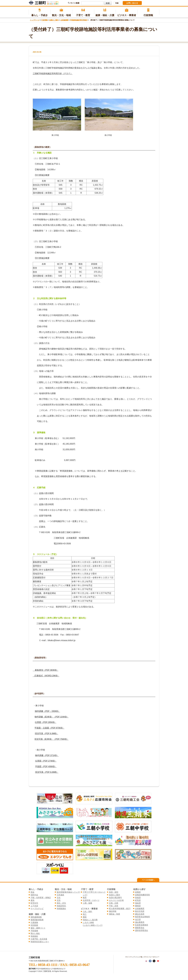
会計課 (138, 919)
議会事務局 (140, 922)
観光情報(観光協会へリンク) (68, 892)
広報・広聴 (114, 903)
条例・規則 (114, 892)
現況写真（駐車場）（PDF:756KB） (51, 739)
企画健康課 (64, 20)
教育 (85, 898)
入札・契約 (87, 912)
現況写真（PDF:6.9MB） (47, 733)
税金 (33, 892)
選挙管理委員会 (142, 930)
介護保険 (34, 922)
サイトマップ (130, 957)
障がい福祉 (35, 933)
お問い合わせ (132, 3)
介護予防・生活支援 (39, 939)
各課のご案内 (54, 20)
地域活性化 (61, 906)
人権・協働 (87, 903)
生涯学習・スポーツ (91, 900)
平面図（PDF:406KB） (46, 767)
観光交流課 (140, 911)
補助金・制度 (114, 914)
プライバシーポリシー (151, 957)
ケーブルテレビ (37, 909)
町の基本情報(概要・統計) (120, 909)
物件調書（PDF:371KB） (47, 755)
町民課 (138, 900)
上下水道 (34, 906)
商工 (85, 914)
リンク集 (139, 957)
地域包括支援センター (40, 942)
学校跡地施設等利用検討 (79, 20)
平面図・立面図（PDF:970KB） (49, 728)
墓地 (33, 900)
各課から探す (139, 889)
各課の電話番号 (115, 898)
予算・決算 (114, 906)
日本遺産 (60, 895)
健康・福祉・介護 (105, 13)
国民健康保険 (36, 917)
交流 (59, 900)
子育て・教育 (83, 13)
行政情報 (148, 13)
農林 (85, 917)
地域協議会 (61, 909)
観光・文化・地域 (61, 13)
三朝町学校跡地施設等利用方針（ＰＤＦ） (53, 74)
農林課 (138, 906)
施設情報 (113, 911)
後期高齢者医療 (37, 920)
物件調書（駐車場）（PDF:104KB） (52, 717)
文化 (59, 898)
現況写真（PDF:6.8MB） (47, 772)
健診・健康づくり (38, 928)
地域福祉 (34, 936)
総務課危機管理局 (142, 895)
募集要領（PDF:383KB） (46, 670)
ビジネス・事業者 (127, 13)
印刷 (117, 3)
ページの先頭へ (148, 880)
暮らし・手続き (40, 13)
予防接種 (34, 931)
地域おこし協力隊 (90, 920)
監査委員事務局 (142, 925)
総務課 (138, 892)
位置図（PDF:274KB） (46, 761)
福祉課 (138, 903)
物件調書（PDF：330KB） (47, 711)
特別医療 (34, 925)
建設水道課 (140, 914)
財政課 (138, 898)
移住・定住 (61, 903)
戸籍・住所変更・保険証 (41, 898)
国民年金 (34, 895)
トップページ (35, 20)
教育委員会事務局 (142, 917)
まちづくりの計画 (116, 900)
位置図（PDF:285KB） (46, 722)
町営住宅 (34, 903)
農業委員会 (140, 928)
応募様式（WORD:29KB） (46, 676)
